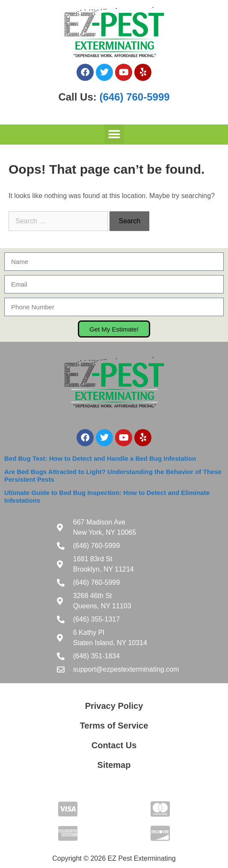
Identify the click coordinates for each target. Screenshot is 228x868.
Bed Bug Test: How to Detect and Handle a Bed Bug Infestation (100, 458)
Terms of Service (114, 726)
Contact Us (114, 745)
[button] (114, 134)
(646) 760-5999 (134, 97)
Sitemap (114, 765)
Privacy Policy (114, 706)
